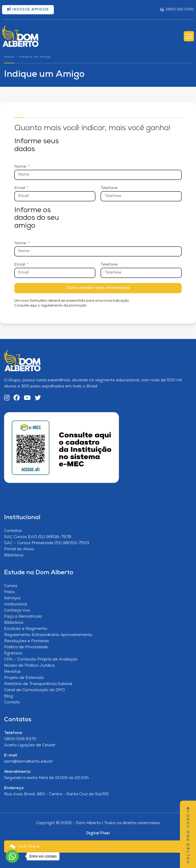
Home (9, 57)
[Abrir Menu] (189, 36)
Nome (21, 167)
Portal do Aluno (19, 549)
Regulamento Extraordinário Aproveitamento (48, 635)
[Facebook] (17, 398)
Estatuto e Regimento (26, 629)
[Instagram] (7, 398)
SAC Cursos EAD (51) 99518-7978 (38, 537)
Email (20, 188)
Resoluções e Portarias (27, 641)
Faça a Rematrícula (23, 617)
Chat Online (25, 847)
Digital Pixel (98, 833)
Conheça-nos (17, 610)
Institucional (15, 604)
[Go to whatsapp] (12, 856)
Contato (12, 702)
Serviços (12, 598)
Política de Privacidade (26, 647)
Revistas (13, 672)
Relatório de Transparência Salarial (38, 684)
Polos (9, 592)
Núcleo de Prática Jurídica (29, 666)
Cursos (11, 586)
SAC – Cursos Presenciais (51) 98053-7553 (47, 543)
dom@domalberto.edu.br (28, 762)
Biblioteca (14, 555)
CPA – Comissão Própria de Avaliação (41, 659)
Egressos (13, 653)
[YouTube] (27, 398)
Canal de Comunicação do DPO (34, 690)
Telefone (109, 188)
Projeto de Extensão (24, 678)
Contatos (13, 531)
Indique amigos (28, 9)
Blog (9, 696)
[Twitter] (38, 398)
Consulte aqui (26, 306)
